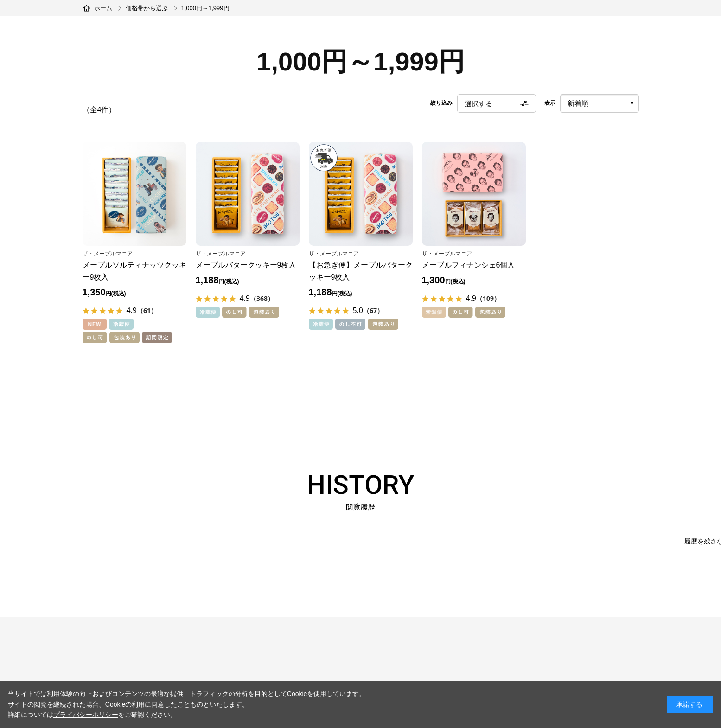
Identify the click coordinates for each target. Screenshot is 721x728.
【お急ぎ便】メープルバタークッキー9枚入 (361, 271)
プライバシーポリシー (86, 715)
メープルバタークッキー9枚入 (246, 265)
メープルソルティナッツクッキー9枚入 (134, 271)
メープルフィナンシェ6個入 (469, 265)
